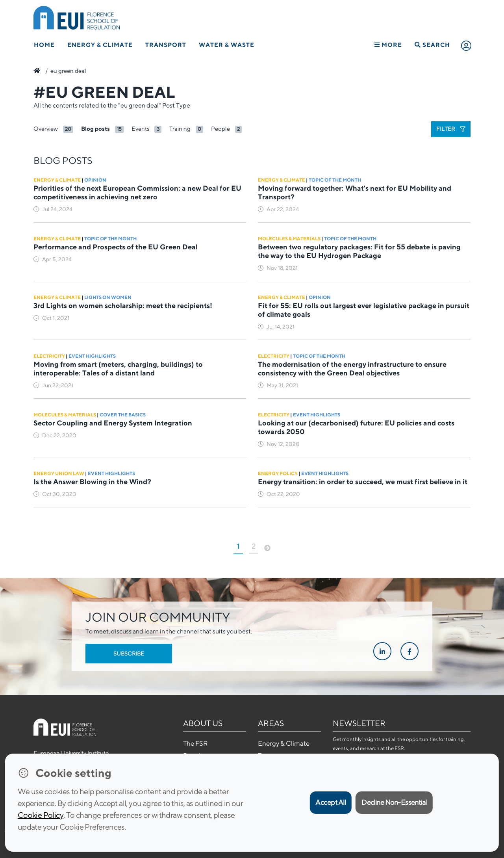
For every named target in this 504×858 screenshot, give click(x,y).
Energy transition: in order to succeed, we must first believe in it (363, 482)
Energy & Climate (100, 45)
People (220, 129)
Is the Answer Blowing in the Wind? (92, 482)
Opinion (95, 180)
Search (432, 45)
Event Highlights (92, 356)
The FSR (195, 743)
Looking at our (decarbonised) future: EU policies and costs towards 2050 (356, 427)
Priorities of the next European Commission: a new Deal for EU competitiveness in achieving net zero (137, 192)
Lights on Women (108, 297)
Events (140, 129)
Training (180, 129)
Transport (166, 45)
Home (44, 45)
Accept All (331, 802)
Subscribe (129, 654)
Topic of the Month (335, 180)
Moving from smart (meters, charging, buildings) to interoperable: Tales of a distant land (118, 369)
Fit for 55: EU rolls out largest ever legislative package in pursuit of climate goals (364, 310)
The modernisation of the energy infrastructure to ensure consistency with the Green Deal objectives (352, 369)
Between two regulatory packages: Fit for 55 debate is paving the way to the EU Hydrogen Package (359, 251)
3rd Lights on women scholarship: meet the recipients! (123, 305)
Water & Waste (227, 45)
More (388, 45)
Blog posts (95, 129)
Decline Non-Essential (394, 802)
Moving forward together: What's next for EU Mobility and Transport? (355, 192)
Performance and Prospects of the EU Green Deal (116, 247)
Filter (451, 129)
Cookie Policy (41, 815)
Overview (46, 129)
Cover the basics (123, 415)
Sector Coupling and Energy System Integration (114, 423)
